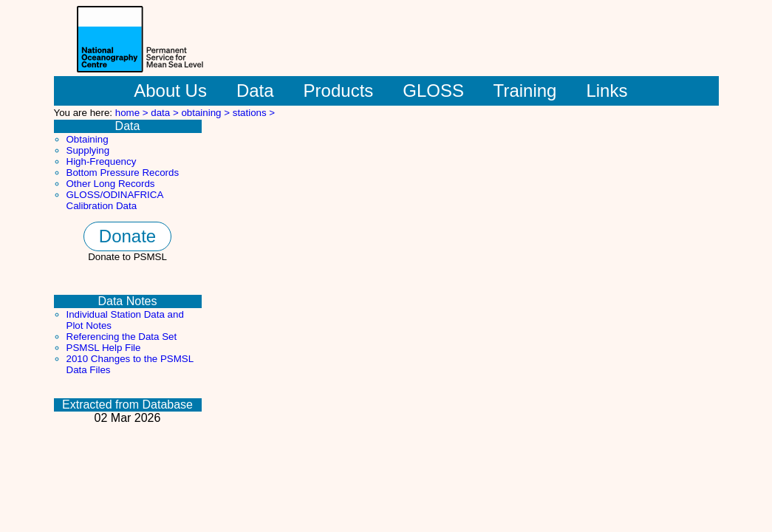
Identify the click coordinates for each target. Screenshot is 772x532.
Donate (127, 236)
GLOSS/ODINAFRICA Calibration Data (115, 200)
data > (166, 113)
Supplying (88, 150)
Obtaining (88, 139)
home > (133, 113)
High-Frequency (102, 161)
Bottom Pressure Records (123, 173)
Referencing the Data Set (122, 337)
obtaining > (206, 113)
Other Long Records (111, 184)
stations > (254, 113)
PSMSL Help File (104, 348)
